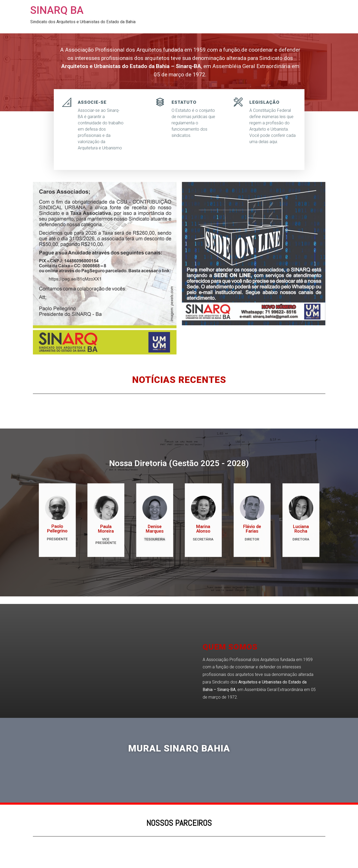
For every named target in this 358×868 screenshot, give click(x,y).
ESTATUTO (184, 102)
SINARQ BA (57, 10)
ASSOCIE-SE (92, 102)
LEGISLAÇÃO (264, 102)
